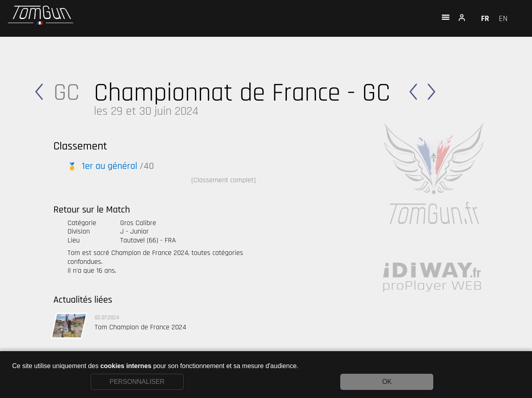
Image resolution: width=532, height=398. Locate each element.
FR (486, 19)
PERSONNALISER (137, 382)
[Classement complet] (224, 180)
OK (387, 382)
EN (503, 19)
